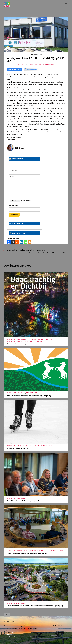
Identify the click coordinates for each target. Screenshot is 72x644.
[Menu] (66, 3)
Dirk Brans (22, 65)
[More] (30, 242)
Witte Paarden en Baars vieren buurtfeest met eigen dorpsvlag (29, 396)
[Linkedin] (21, 242)
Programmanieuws (14, 446)
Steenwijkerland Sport (48, 65)
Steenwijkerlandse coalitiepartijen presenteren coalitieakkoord (29, 344)
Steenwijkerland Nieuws (34, 65)
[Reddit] (17, 242)
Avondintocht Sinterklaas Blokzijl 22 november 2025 (47, 253)
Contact (6, 628)
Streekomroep (38, 341)
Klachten (13, 626)
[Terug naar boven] (7, 615)
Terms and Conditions (30, 628)
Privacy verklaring (23, 626)
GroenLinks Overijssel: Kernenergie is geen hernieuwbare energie (30, 501)
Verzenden (14, 215)
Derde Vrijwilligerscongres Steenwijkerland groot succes (27, 553)
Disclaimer (33, 626)
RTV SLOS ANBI (57, 626)
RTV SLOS (8, 632)
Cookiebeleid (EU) (16, 628)
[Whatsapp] (26, 242)
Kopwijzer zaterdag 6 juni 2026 (18, 448)
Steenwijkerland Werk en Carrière (39, 339)
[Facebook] (9, 242)
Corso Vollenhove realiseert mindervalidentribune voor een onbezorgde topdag (35, 606)
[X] (13, 242)
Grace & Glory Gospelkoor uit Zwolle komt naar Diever (26, 250)
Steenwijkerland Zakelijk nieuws (19, 341)
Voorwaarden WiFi (44, 626)
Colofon (6, 626)
